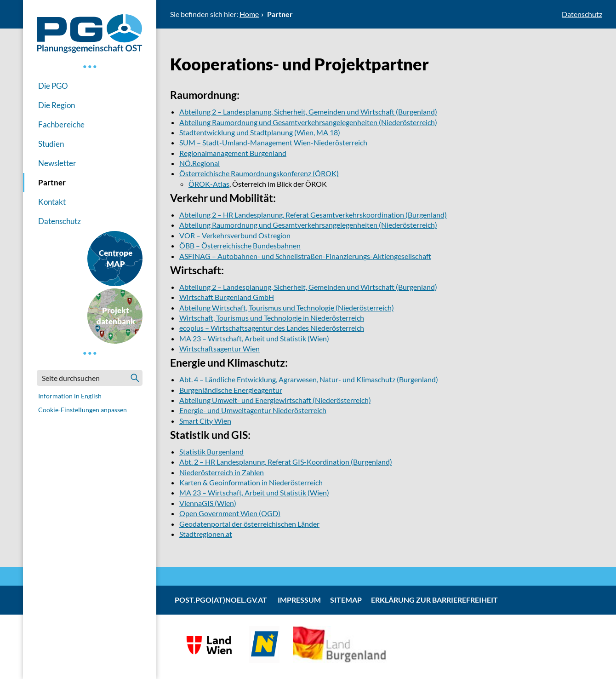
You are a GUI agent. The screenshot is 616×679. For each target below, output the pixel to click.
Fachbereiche (61, 124)
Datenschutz (60, 221)
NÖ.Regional (200, 163)
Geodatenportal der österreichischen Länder (249, 524)
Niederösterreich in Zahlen (222, 472)
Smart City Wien (205, 421)
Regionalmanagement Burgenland (233, 153)
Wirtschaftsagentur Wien (220, 348)
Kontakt (52, 202)
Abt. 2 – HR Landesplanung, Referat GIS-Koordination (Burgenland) (286, 462)
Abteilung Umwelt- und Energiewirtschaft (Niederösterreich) (275, 400)
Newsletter (57, 163)
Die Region (57, 105)
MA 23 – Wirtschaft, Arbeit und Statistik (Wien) (254, 338)
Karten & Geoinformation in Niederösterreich (251, 482)
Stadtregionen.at (206, 534)
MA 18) (328, 132)
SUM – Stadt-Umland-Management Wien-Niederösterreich (273, 142)
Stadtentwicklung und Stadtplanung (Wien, (247, 132)
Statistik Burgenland (211, 452)
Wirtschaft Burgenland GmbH (227, 297)
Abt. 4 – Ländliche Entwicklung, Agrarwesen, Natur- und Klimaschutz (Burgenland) (309, 379)
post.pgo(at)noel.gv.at (221, 600)
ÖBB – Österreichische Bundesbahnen (240, 245)
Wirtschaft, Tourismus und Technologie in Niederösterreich (272, 318)
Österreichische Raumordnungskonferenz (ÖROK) (259, 173)
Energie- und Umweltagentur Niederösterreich (253, 410)
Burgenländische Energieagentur (231, 390)
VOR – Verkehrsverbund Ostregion (235, 235)
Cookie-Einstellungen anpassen (83, 410)
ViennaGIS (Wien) (208, 503)
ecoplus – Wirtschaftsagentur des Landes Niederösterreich (272, 328)
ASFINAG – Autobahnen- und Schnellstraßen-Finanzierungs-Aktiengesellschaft (305, 256)
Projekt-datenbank (116, 316)
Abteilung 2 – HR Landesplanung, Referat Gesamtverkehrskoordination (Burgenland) (313, 215)
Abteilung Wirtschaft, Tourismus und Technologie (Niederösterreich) (287, 308)
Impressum (299, 600)
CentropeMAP (116, 258)
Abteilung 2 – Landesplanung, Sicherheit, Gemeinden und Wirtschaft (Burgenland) (308, 112)
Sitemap (346, 600)
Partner (52, 182)
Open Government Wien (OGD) (230, 513)
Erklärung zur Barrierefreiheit (434, 600)
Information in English (70, 396)
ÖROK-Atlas (209, 184)
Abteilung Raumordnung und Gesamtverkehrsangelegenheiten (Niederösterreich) (308, 122)
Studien (51, 144)
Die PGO (53, 86)
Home (249, 14)
